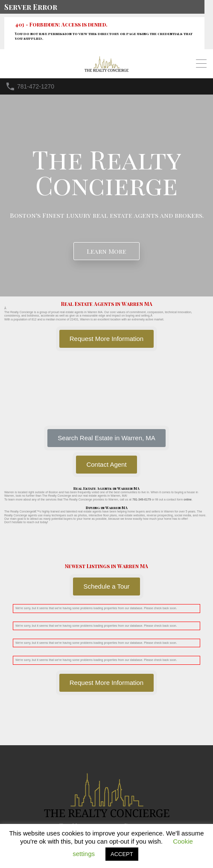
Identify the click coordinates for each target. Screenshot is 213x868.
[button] (106, 438)
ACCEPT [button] (122, 854)
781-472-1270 (36, 86)
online (188, 499)
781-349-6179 (142, 499)
